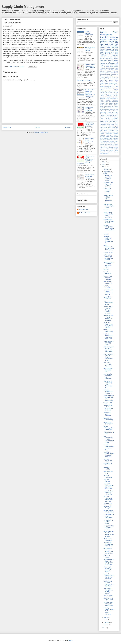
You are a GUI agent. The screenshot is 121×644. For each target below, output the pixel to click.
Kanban (116, 89)
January (106, 625)
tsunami (112, 150)
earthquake (115, 120)
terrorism (102, 149)
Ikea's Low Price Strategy (85, 80)
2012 (104, 167)
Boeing (116, 68)
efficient (102, 121)
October (106, 169)
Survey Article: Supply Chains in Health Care (108, 544)
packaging (103, 137)
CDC (101, 70)
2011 (101, 67)
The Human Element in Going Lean (108, 364)
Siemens (111, 103)
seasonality (103, 143)
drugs (109, 62)
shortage (102, 144)
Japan (114, 88)
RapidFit (102, 100)
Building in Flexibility (107, 468)
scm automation (104, 141)
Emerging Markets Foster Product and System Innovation (109, 611)
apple (108, 48)
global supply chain (109, 126)
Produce (106, 234)
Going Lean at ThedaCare (108, 464)
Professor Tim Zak (85, 213)
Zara (106, 114)
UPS (117, 109)
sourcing (112, 144)
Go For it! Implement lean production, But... (109, 447)
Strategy (116, 103)
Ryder (113, 102)
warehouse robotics (105, 153)
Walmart (116, 60)
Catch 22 (106, 269)
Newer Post (7, 127)
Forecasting (107, 52)
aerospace (112, 114)
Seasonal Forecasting (108, 476)
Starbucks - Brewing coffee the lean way (108, 428)
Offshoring (106, 210)
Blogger (70, 640)
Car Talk (110, 70)
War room (115, 112)
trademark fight (104, 150)
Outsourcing (103, 97)
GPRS (114, 77)
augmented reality (104, 115)
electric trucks (108, 121)
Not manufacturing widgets (108, 303)
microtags (103, 135)
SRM (107, 103)
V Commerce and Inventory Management (109, 516)
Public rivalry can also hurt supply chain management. (108, 349)
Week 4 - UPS (108, 403)
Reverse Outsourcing (112, 100)
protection (107, 138)
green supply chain (113, 128)
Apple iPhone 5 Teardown (108, 298)
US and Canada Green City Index (109, 111)
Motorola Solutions (112, 96)
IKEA (117, 54)
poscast (116, 137)
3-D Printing (106, 67)
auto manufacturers (114, 115)
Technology (114, 37)
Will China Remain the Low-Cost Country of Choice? (108, 177)
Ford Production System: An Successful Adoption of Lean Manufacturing (90, 93)
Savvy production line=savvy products (108, 527)
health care (104, 44)
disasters (103, 62)
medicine (116, 134)
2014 (104, 162)
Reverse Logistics (113, 59)
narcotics (116, 135)
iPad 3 (113, 129)
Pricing (108, 97)
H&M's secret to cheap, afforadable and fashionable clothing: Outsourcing (86, 160)
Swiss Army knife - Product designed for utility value (108, 318)
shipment (116, 143)
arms (117, 114)
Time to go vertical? (107, 556)
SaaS (102, 60)
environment (113, 123)
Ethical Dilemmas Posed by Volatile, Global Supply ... (109, 534)
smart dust (107, 144)
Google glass (115, 79)
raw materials (115, 140)
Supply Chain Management (23, 7)
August (106, 617)
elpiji (108, 123)
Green (102, 80)
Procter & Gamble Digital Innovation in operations (108, 576)
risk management (110, 63)
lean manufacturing (111, 41)
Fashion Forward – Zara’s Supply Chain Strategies (90, 66)
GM (110, 77)
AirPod (112, 67)
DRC (112, 73)
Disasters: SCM (108, 504)
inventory (104, 37)
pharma (108, 137)
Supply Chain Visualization (108, 539)
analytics (103, 48)
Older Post (68, 127)
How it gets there (108, 596)
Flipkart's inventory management (89, 33)
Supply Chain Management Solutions (109, 106)
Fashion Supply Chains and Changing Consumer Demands (108, 310)
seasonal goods (114, 141)
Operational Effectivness (109, 55)
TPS (112, 60)
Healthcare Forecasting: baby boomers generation (108, 499)
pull (117, 138)
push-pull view (107, 140)
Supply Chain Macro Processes (109, 105)
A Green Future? (108, 253)
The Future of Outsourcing (108, 282)
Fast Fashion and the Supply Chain (109, 343)
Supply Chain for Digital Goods (108, 599)
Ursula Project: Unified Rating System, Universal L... (108, 215)
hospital (109, 129)
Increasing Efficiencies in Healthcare (108, 392)
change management (106, 117)
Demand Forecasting (107, 43)
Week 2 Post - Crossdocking (108, 419)
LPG (111, 93)
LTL (114, 93)
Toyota (114, 109)
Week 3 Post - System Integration (108, 414)
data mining (110, 120)
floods (109, 125)
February (107, 622)
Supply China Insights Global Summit (109, 108)
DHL (106, 73)
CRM (105, 70)
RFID (116, 43)
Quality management (111, 99)
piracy (112, 137)
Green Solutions (109, 80)
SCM (102, 41)
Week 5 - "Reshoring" (108, 273)
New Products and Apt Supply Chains (109, 206)
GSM (117, 77)
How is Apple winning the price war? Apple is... (108, 569)
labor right (107, 132)
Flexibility (107, 77)
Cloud (102, 52)
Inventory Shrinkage (107, 287)
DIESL (109, 73)
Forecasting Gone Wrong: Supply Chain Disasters (108, 325)
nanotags (109, 135)
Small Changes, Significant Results (108, 370)
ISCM (107, 82)
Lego (117, 94)
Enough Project (107, 76)
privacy (102, 138)
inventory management (107, 49)
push (101, 140)
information (115, 48)
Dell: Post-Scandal (107, 480)
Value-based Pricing (106, 112)
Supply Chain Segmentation (108, 423)
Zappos (102, 114)
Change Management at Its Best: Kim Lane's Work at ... (109, 228)
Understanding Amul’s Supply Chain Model (89, 125)
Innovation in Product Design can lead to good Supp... (109, 454)
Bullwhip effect (114, 51)
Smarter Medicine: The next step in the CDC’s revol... (109, 248)
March (106, 620)
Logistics (103, 39)
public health (113, 138)
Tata (111, 109)
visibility (116, 65)
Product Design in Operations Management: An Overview (109, 562)
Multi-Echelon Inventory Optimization (89, 109)
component (115, 117)
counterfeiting (103, 120)
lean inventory (113, 132)
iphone (106, 131)
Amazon (116, 67)
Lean (108, 46)
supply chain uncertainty (107, 147)
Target (108, 109)
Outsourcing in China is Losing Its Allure (109, 221)
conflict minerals (105, 118)
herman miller (103, 129)
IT (110, 82)
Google (102, 79)
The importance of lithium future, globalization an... (108, 199)
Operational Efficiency (106, 57)
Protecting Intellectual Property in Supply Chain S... (108, 240)
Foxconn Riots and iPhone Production (108, 278)
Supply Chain (107, 60)
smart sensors (110, 65)
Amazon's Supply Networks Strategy (90, 49)
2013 (104, 164)
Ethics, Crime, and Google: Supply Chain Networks (108, 257)
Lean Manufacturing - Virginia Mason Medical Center (109, 439)
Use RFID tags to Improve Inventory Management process (108, 357)
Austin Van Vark (84, 210)
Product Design (113, 39)
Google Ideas (108, 79)
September (107, 172)
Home (38, 127)
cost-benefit (115, 118)
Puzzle (112, 97)
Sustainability (114, 46)
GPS (112, 52)
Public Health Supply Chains (108, 507)
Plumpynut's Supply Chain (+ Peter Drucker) (108, 591)
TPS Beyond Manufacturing (108, 331)
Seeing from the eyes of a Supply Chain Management (108, 551)
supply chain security (113, 146)
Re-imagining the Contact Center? (108, 522)
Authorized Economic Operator (107, 68)
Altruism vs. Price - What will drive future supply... (109, 265)
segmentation (110, 143)
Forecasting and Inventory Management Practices (108, 292)
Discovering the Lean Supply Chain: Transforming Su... (108, 384)
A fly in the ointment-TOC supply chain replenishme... (108, 336)
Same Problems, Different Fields (109, 511)
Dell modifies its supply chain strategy (90, 176)
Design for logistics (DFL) (108, 460)
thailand (108, 149)
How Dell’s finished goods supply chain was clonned (108, 486)
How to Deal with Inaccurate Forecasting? (108, 493)
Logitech (102, 96)
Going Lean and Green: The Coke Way (108, 184)
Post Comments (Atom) (41, 132)
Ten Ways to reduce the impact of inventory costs (109, 191)
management (109, 134)
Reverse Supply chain (106, 102)
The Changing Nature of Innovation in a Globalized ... (108, 584)
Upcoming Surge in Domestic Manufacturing (108, 604)
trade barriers (114, 149)
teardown (116, 147)
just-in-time (112, 131)
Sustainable (103, 109)
